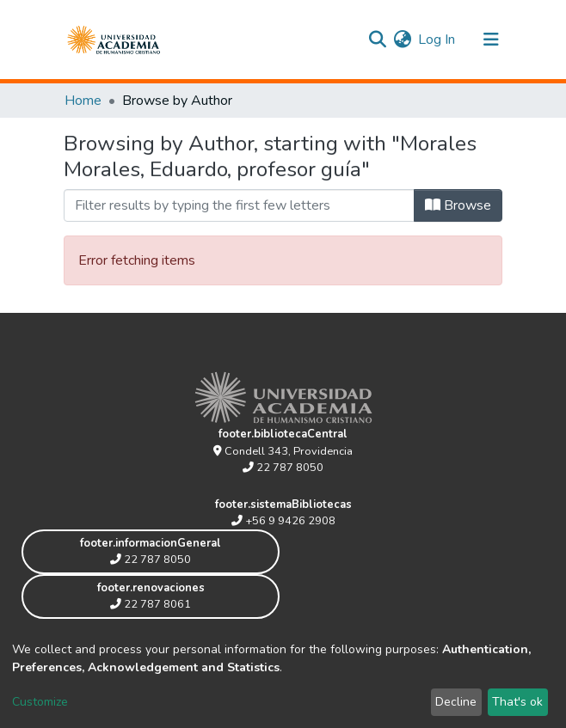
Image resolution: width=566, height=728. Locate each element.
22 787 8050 (283, 468)
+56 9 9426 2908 (283, 521)
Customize (40, 702)
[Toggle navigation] (491, 40)
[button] (402, 40)
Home (83, 101)
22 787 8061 (151, 604)
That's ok (517, 702)
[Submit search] (377, 40)
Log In (437, 40)
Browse (458, 205)
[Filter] (239, 205)
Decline (456, 702)
